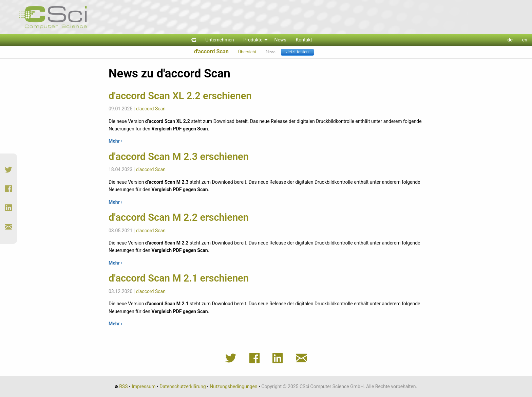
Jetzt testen (297, 52)
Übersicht (247, 52)
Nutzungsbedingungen (233, 386)
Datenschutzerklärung (183, 386)
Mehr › (116, 141)
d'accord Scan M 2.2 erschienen (179, 217)
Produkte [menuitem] (253, 40)
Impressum (144, 386)
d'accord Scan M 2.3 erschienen (179, 157)
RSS (123, 386)
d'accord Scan (211, 51)
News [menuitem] (280, 40)
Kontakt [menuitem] (304, 40)
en (525, 40)
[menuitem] (193, 40)
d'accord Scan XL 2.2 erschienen (180, 96)
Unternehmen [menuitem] (220, 40)
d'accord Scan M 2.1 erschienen (179, 278)
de (510, 40)
